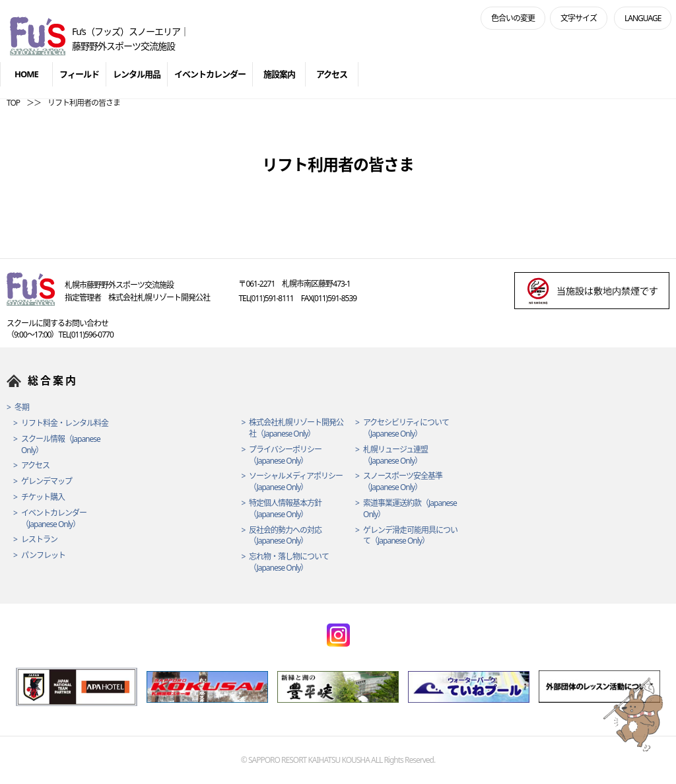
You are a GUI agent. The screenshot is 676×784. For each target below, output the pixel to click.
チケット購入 (43, 497)
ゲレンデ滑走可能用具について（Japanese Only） (410, 536)
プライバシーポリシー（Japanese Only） (285, 455)
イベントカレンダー (210, 74)
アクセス (332, 74)
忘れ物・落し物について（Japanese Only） (289, 562)
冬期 (22, 408)
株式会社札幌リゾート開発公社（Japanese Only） (296, 428)
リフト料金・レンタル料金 (65, 423)
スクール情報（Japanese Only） (61, 445)
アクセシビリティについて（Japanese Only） (406, 428)
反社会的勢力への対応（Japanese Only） (285, 536)
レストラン (39, 540)
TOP (13, 103)
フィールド (79, 74)
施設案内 (279, 74)
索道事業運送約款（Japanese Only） (410, 509)
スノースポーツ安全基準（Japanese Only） (403, 482)
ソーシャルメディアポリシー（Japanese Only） (296, 482)
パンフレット (43, 555)
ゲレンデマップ (47, 481)
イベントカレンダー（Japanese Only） (54, 519)
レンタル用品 (137, 74)
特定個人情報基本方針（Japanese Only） (285, 509)
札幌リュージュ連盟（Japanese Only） (395, 455)
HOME (26, 74)
